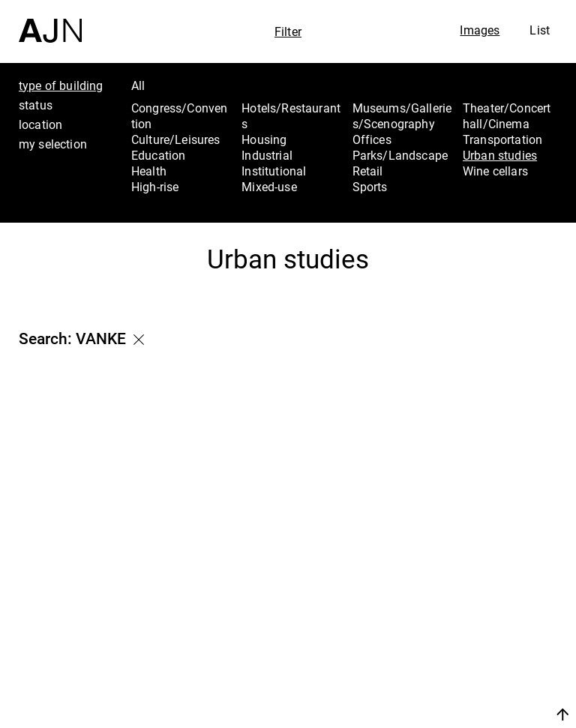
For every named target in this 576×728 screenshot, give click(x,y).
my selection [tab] (53, 144)
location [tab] (40, 124)
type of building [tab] (61, 85)
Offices (372, 139)
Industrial (267, 155)
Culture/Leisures (176, 139)
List (540, 30)
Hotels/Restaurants (291, 116)
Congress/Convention (179, 116)
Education (158, 155)
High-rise (155, 187)
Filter (288, 31)
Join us (468, 696)
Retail (368, 171)
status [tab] (36, 105)
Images (480, 30)
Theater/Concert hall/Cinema (507, 116)
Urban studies (500, 155)
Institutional (274, 171)
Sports (370, 187)
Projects (479, 643)
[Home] (50, 21)
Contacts (482, 664)
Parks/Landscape (400, 155)
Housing (264, 139)
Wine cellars (495, 171)
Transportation (502, 139)
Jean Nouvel (493, 604)
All (138, 85)
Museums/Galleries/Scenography (402, 116)
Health (149, 171)
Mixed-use (269, 187)
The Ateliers (492, 623)
